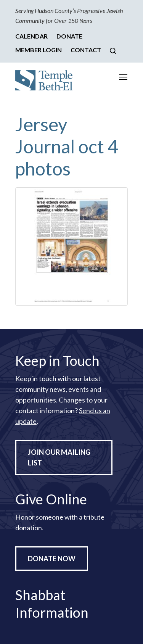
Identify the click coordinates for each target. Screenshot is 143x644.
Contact (86, 50)
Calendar (31, 36)
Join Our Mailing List (59, 457)
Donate (69, 36)
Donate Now (52, 559)
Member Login (39, 50)
